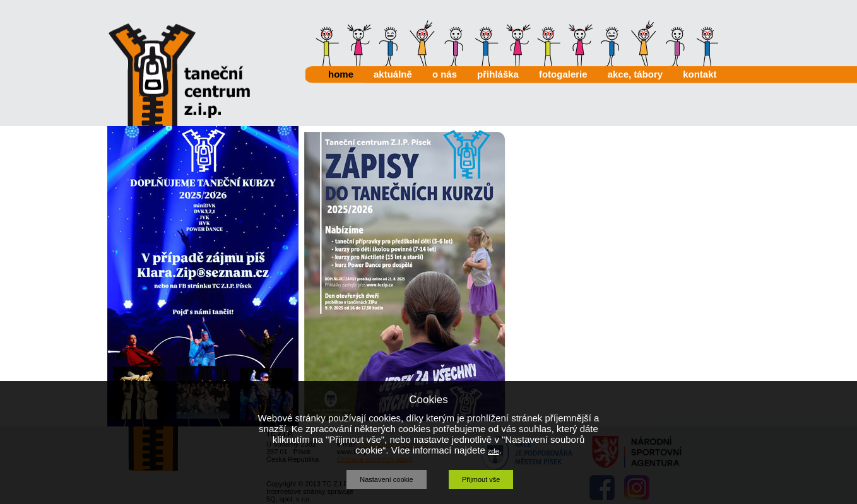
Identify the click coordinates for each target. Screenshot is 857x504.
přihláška (498, 74)
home (341, 74)
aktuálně (393, 74)
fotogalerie (563, 74)
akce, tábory (635, 74)
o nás (445, 74)
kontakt (700, 74)
